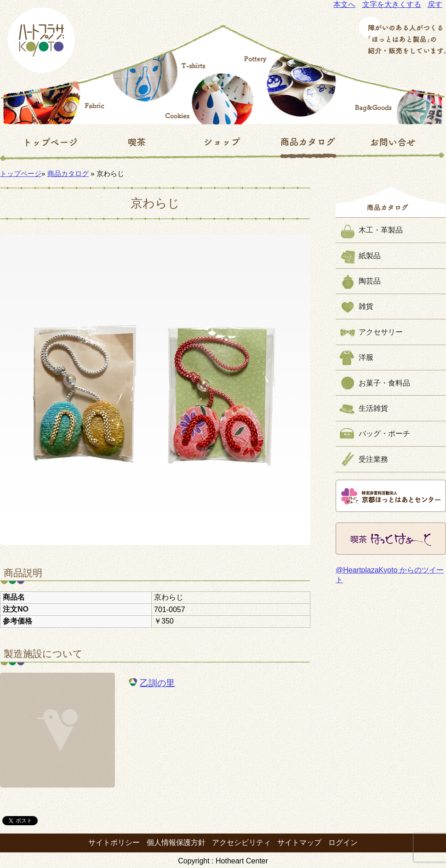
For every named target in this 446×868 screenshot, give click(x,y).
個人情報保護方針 (176, 842)
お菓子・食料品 (384, 383)
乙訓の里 (157, 683)
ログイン (343, 842)
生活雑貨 (373, 408)
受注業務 (373, 459)
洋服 (366, 357)
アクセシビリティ (241, 842)
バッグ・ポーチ (384, 434)
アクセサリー (381, 332)
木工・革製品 (381, 230)
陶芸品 (370, 281)
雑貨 (366, 306)
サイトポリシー (114, 842)
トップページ (21, 173)
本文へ (344, 4)
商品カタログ (68, 173)
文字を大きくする (392, 4)
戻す (435, 4)
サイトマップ (299, 842)
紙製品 (370, 256)
